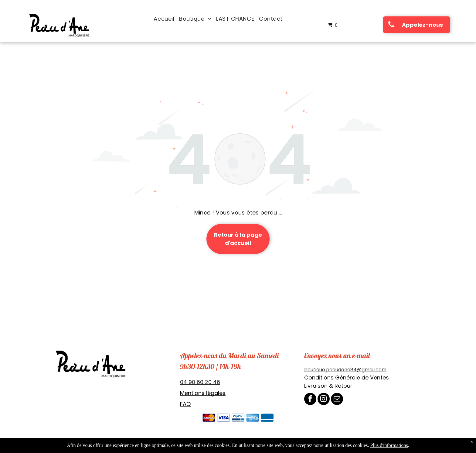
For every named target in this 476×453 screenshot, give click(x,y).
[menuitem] (164, 19)
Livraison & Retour (328, 386)
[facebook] (310, 400)
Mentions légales (203, 393)
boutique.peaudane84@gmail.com (345, 370)
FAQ (185, 404)
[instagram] (324, 400)
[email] (337, 400)
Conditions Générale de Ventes (347, 377)
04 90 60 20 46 (200, 382)
